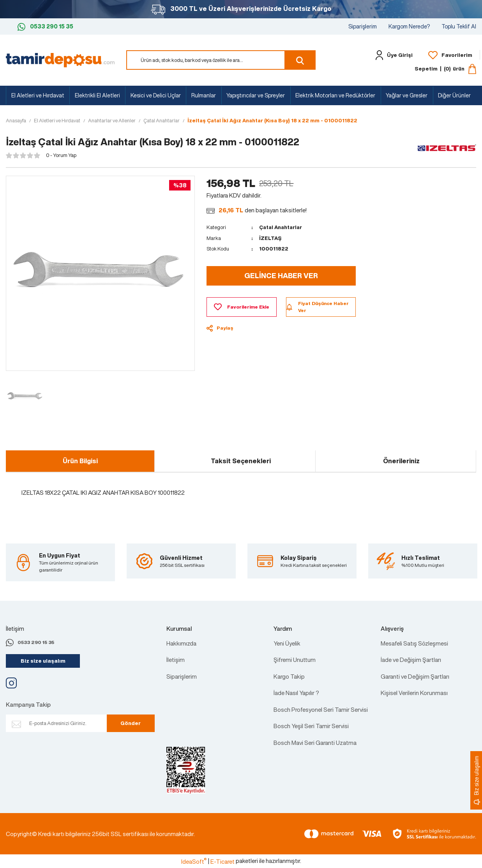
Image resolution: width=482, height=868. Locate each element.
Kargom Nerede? (409, 26)
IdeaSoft (194, 861)
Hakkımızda (181, 643)
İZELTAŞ (271, 238)
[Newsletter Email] (63, 724)
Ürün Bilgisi (80, 461)
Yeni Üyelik (287, 643)
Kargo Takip (289, 676)
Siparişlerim (363, 26)
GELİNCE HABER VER (281, 275)
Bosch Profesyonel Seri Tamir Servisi (321, 709)
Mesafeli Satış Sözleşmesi (414, 643)
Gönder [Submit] (129, 723)
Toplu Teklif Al (459, 26)
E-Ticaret (222, 861)
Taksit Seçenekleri (241, 461)
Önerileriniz (401, 461)
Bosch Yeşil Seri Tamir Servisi (311, 726)
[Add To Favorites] (241, 307)
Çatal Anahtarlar (282, 227)
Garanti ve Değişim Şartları (415, 676)
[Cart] (445, 69)
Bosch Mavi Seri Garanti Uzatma (315, 743)
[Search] (221, 60)
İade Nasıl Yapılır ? (296, 693)
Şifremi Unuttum (295, 660)
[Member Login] (392, 55)
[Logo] (60, 59)
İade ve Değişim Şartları (411, 660)
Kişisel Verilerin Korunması (414, 693)
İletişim (176, 660)
